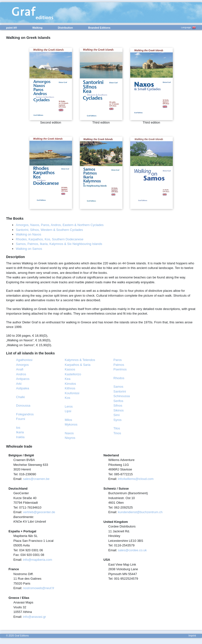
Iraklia (20, 437)
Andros (21, 374)
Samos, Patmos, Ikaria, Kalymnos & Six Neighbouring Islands (59, 244)
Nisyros (70, 438)
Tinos (117, 433)
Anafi (20, 369)
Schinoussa (122, 396)
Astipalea (23, 388)
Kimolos (70, 384)
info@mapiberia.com (38, 560)
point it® (12, 28)
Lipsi (68, 411)
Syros (117, 420)
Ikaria (20, 432)
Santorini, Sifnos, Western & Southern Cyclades (49, 230)
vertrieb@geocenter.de (39, 512)
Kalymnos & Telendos (80, 360)
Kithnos (70, 388)
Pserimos (120, 369)
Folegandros (25, 414)
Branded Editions (99, 28)
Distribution (65, 28)
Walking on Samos (29, 249)
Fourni (21, 419)
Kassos (70, 369)
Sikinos (119, 410)
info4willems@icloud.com (136, 479)
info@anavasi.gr (35, 617)
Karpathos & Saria (78, 365)
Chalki (20, 397)
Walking (37, 28)
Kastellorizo (73, 374)
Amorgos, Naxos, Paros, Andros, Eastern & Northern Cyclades (60, 225)
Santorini (120, 391)
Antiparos (23, 379)
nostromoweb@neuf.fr (39, 588)
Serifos (118, 401)
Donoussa (23, 406)
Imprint (192, 636)
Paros (118, 360)
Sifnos (118, 406)
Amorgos (22, 365)
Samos (118, 387)
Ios (18, 428)
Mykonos (71, 424)
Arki (19, 384)
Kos (67, 398)
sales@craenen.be (36, 479)
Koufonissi (72, 393)
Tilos (117, 428)
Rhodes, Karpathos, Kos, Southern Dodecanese (50, 239)
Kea (68, 379)
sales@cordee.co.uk (132, 550)
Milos (68, 420)
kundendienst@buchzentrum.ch (140, 512)
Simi (116, 415)
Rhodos (119, 378)
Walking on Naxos (28, 234)
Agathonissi (24, 360)
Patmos (119, 365)
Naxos (69, 433)
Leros (69, 406)
